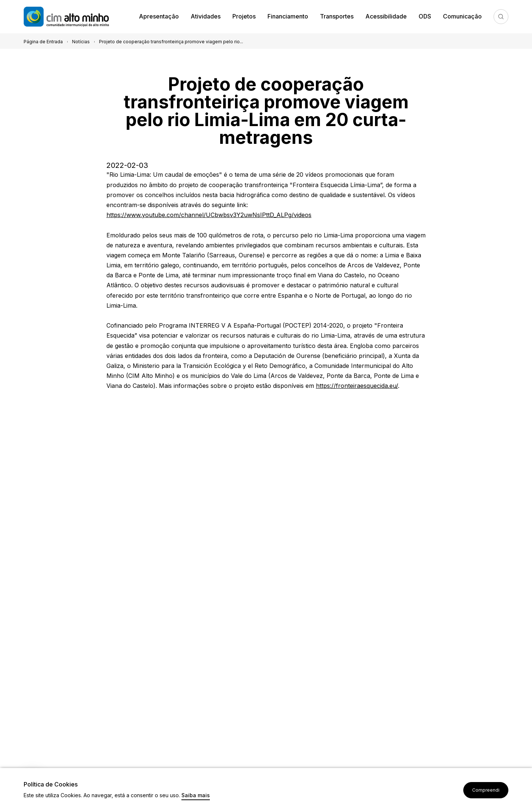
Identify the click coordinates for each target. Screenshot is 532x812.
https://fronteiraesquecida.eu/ (357, 386)
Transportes (337, 16)
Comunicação (462, 16)
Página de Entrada (43, 42)
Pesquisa (501, 17)
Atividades (206, 16)
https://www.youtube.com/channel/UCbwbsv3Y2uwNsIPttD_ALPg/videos (209, 215)
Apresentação (159, 16)
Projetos (244, 16)
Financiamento (288, 16)
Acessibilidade (386, 16)
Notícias (81, 42)
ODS (425, 16)
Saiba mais (196, 796)
